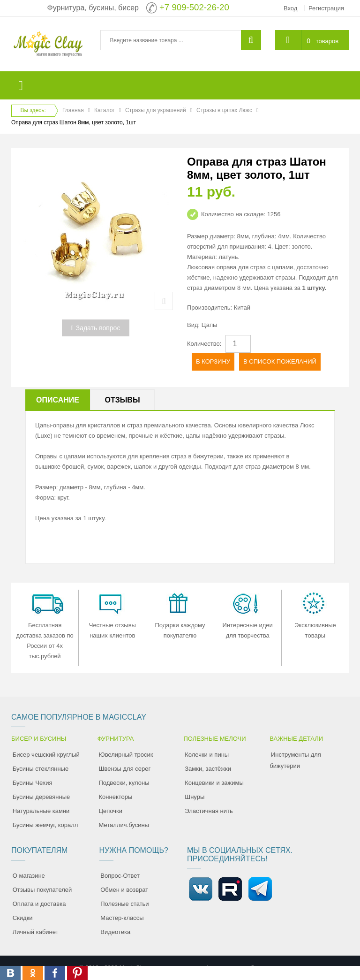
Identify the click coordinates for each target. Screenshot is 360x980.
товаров (327, 41)
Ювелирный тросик (126, 755)
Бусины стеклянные (41, 769)
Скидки (23, 918)
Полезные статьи (124, 904)
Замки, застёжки (208, 769)
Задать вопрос (96, 328)
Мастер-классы (122, 918)
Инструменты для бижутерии (295, 760)
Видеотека (115, 932)
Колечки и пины (207, 755)
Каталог (105, 110)
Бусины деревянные (41, 797)
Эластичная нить (209, 811)
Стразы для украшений (156, 110)
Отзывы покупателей (42, 890)
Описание (58, 400)
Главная (73, 110)
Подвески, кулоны (124, 783)
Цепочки (111, 811)
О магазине (29, 876)
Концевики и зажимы (214, 783)
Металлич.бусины (124, 825)
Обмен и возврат (124, 890)
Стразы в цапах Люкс (224, 110)
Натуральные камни (41, 811)
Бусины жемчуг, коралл (45, 825)
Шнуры (195, 797)
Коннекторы (116, 797)
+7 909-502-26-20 (194, 7)
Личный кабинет (36, 932)
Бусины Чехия (33, 783)
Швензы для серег (125, 769)
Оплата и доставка (39, 904)
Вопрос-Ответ (120, 876)
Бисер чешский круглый (46, 755)
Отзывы (122, 400)
